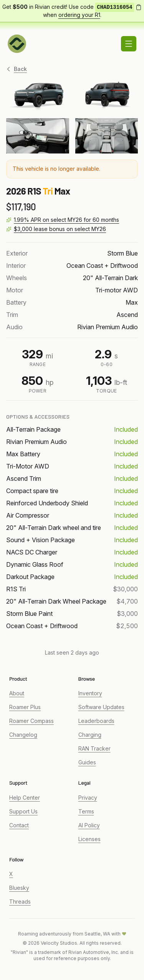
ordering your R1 (79, 15)
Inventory (90, 693)
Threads (20, 902)
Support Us (23, 811)
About (17, 693)
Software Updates (101, 707)
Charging (90, 735)
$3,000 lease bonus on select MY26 (60, 229)
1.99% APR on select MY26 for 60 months (66, 220)
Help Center (25, 798)
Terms (86, 811)
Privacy (88, 798)
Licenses (89, 839)
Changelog (23, 735)
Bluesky (19, 888)
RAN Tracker (94, 748)
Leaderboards (96, 721)
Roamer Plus (25, 707)
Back (17, 69)
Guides (87, 762)
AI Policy (89, 825)
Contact (19, 825)
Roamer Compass (31, 721)
